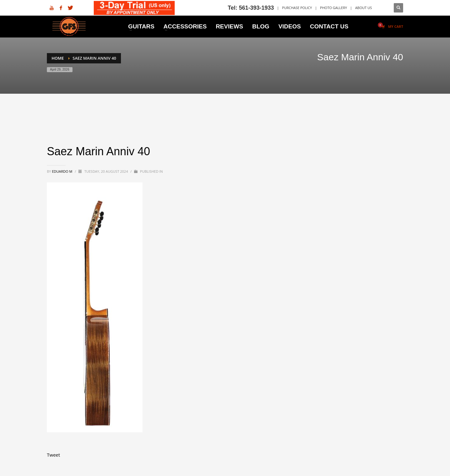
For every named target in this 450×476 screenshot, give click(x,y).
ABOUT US (363, 8)
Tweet (53, 455)
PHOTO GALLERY (333, 8)
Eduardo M (62, 171)
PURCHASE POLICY (297, 8)
